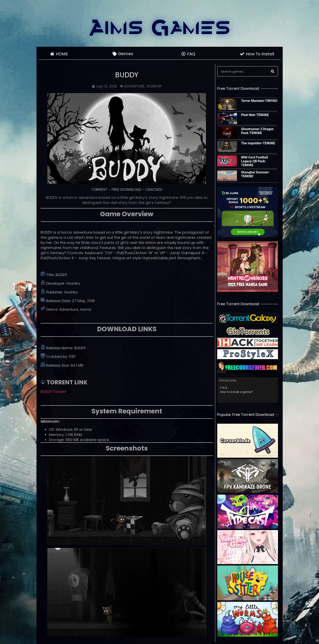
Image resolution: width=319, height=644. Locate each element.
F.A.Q (224, 388)
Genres (127, 54)
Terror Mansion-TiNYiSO (259, 101)
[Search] (273, 71)
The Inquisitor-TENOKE (258, 143)
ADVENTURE (134, 86)
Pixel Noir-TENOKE (255, 115)
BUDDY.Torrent (54, 392)
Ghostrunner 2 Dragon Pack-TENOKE (257, 131)
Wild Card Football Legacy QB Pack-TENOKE (254, 161)
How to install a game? (236, 392)
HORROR (154, 86)
